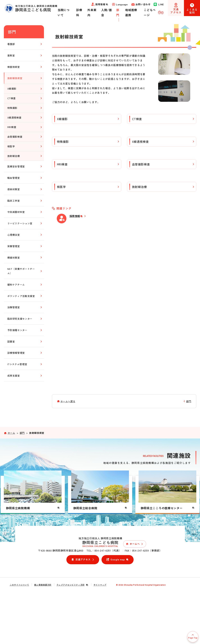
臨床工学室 (14, 201)
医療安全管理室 (16, 166)
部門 (12, 32)
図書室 (11, 341)
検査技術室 (14, 67)
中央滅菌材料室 (16, 212)
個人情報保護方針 (43, 585)
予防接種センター (17, 330)
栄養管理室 (14, 246)
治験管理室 (14, 307)
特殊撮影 (63, 142)
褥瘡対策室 (14, 258)
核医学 (61, 187)
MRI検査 (62, 164)
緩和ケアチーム (16, 285)
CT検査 (137, 119)
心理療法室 (14, 235)
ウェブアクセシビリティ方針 (72, 585)
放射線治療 (139, 187)
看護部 (11, 44)
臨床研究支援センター (20, 319)
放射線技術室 (15, 78)
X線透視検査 (140, 142)
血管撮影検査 (141, 164)
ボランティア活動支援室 (21, 296)
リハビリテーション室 (20, 223)
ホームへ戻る (68, 401)
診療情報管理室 (16, 353)
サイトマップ (100, 585)
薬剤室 (11, 55)
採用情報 (76, 216)
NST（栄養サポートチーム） (21, 271)
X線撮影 (62, 119)
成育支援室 (14, 376)
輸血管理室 (14, 178)
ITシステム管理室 (17, 364)
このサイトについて (19, 585)
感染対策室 (14, 189)
